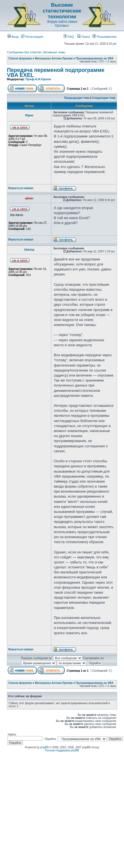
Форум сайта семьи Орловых (62, 24)
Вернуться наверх (21, 188)
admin (29, 198)
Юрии (29, 115)
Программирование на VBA (95, 58)
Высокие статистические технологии (62, 11)
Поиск (83, 37)
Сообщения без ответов (24, 52)
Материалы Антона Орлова (54, 58)
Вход (13, 37)
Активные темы (54, 52)
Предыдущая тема (77, 98)
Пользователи (104, 37)
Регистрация (32, 37)
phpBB (44, 747)
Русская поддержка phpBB (62, 750)
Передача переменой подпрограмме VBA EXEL (56, 72)
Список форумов (20, 58)
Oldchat (29, 250)
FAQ (69, 37)
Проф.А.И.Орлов (38, 79)
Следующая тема (104, 98)
